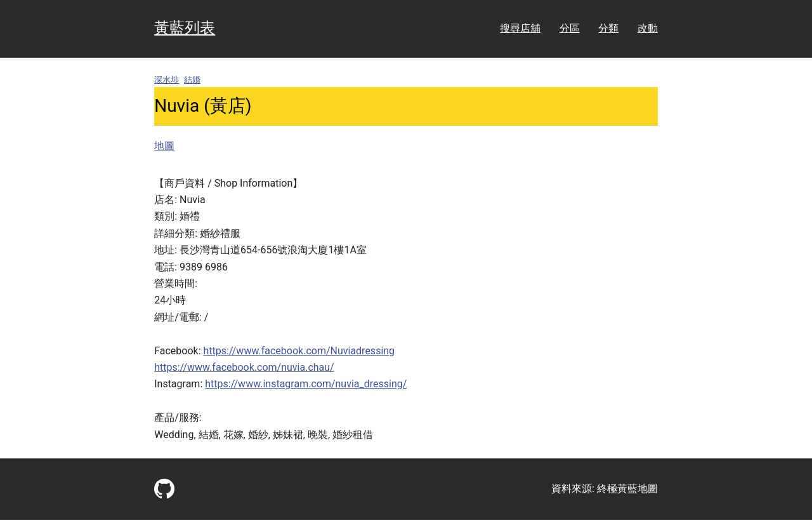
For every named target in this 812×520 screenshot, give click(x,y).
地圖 (164, 146)
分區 (570, 28)
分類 (608, 28)
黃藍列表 (185, 28)
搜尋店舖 (520, 28)
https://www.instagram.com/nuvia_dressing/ (306, 384)
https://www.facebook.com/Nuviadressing (299, 351)
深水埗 (167, 80)
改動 (648, 28)
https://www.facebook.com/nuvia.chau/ (244, 367)
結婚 (192, 80)
